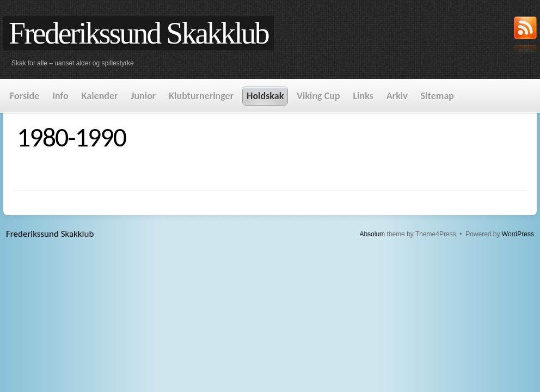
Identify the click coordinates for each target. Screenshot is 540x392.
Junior (143, 96)
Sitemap (437, 96)
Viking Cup (318, 96)
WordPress (518, 234)
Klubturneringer (201, 96)
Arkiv (397, 96)
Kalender (100, 96)
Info (60, 96)
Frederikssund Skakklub (139, 33)
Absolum (372, 234)
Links (363, 96)
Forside (24, 96)
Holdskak (265, 96)
